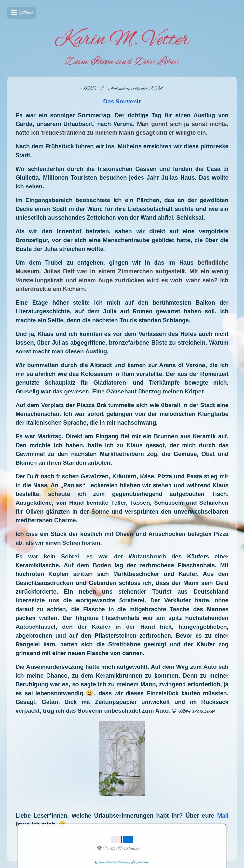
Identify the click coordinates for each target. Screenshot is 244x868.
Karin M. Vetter (122, 40)
